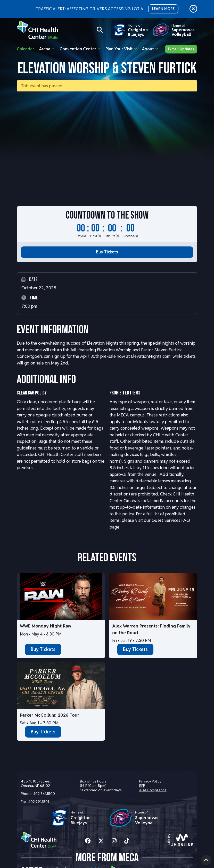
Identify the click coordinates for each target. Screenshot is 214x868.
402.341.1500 (44, 794)
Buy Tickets (107, 252)
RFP (142, 786)
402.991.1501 (39, 802)
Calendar (25, 49)
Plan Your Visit (119, 49)
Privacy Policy (150, 781)
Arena (45, 49)
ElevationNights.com (151, 356)
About (148, 49)
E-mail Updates (181, 49)
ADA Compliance (153, 790)
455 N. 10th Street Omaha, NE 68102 (36, 783)
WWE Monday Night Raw (46, 626)
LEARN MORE (163, 9)
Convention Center (78, 49)
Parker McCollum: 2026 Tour (50, 715)
